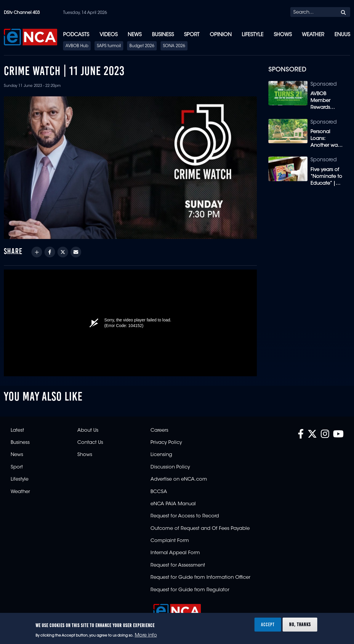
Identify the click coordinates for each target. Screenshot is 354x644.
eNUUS (342, 35)
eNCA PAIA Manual (173, 504)
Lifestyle (253, 35)
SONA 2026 (174, 46)
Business (163, 35)
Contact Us (90, 443)
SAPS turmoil (109, 46)
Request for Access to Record (185, 516)
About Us (88, 431)
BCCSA (159, 492)
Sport (192, 35)
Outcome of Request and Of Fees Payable (200, 529)
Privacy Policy (166, 443)
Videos (109, 35)
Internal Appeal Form (175, 553)
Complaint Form (170, 541)
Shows (283, 35)
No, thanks (300, 624)
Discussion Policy (170, 467)
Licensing (161, 455)
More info (146, 635)
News (135, 35)
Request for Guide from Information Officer (200, 578)
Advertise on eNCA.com (179, 479)
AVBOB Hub (77, 46)
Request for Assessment (178, 565)
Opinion (221, 35)
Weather (313, 35)
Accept (268, 624)
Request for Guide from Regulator (190, 590)
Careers (159, 431)
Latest (17, 431)
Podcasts (76, 35)
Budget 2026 (142, 46)
